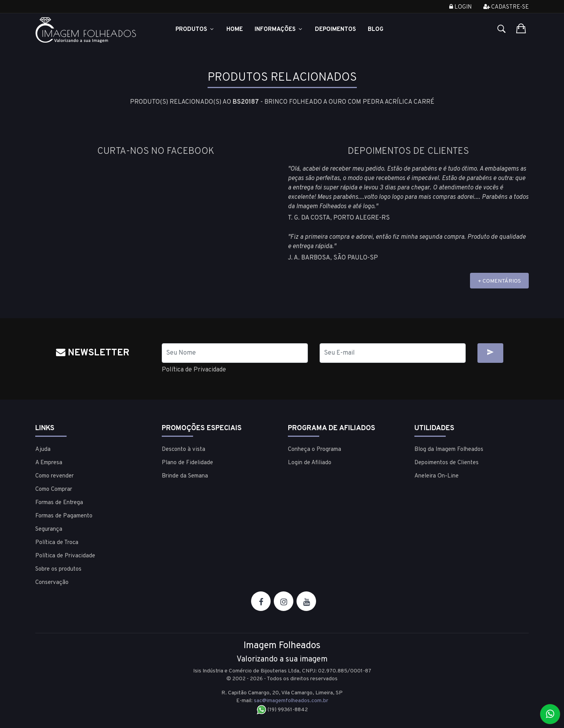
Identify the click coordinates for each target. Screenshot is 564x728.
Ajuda (43, 450)
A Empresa (49, 463)
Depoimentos (335, 30)
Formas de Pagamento (64, 516)
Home (235, 30)
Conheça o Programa (315, 450)
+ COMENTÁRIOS (499, 281)
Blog (376, 30)
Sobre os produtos (58, 569)
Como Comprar (54, 489)
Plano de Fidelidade (187, 463)
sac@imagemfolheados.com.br (291, 701)
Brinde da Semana (185, 476)
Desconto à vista (183, 450)
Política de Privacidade (194, 370)
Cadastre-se (506, 7)
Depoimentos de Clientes (446, 463)
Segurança (49, 529)
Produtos (195, 30)
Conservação (52, 583)
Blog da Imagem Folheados (449, 450)
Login (460, 7)
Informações (279, 30)
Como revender (54, 476)
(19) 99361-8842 (282, 710)
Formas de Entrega (59, 503)
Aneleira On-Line (437, 476)
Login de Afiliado (310, 463)
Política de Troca (57, 543)
